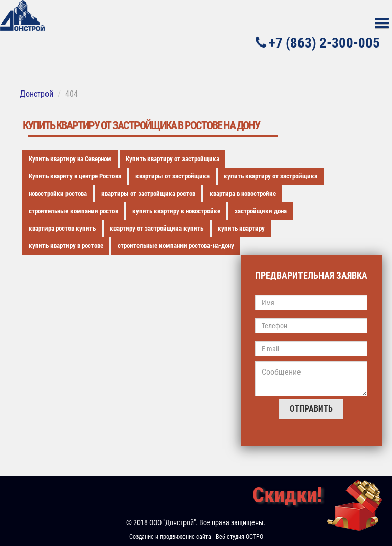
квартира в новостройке (243, 194)
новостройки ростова (58, 194)
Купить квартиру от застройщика (172, 159)
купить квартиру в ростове (66, 246)
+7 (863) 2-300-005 (318, 43)
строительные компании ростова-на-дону (176, 246)
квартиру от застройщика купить (157, 228)
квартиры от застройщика (172, 176)
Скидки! (287, 495)
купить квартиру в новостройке (176, 211)
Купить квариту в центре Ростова (75, 176)
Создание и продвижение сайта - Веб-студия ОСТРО (196, 537)
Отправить (311, 409)
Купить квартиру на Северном (70, 159)
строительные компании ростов (73, 211)
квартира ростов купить (62, 228)
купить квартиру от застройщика (271, 176)
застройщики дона (261, 211)
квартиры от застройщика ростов (148, 194)
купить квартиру (241, 228)
